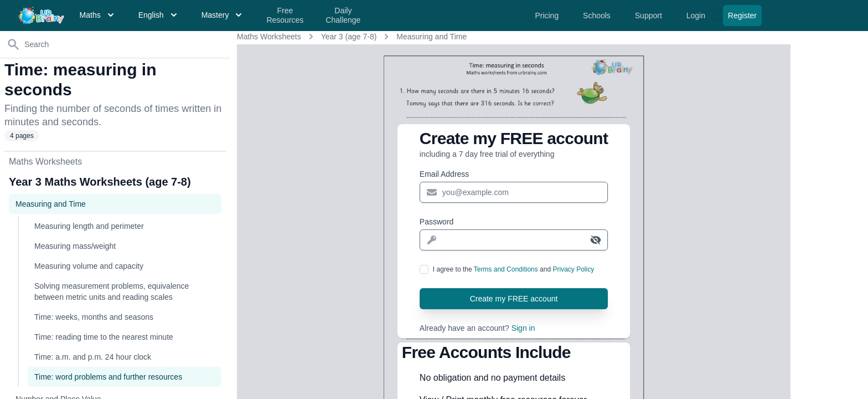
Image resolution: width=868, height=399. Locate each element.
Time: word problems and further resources (108, 377)
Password (436, 222)
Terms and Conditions (506, 269)
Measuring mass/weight (75, 246)
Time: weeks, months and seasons (94, 317)
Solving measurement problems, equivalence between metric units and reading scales (112, 291)
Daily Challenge (343, 16)
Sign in (523, 328)
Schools (598, 16)
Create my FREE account (514, 299)
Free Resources (285, 16)
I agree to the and (513, 269)
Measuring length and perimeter (89, 226)
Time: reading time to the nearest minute (104, 337)
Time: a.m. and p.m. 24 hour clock (93, 357)
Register (742, 16)
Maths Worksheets (269, 37)
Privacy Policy (573, 269)
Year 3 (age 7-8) (349, 37)
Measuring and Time (432, 37)
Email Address (444, 174)
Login (697, 16)
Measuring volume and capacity (89, 266)
